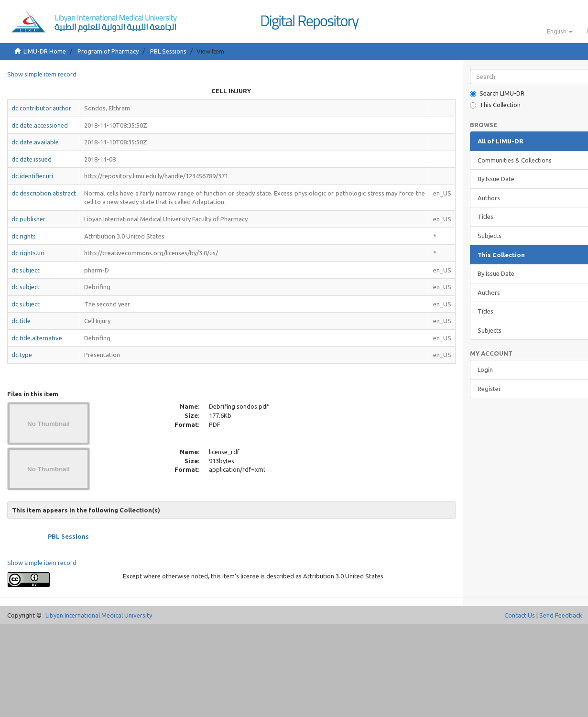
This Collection (495, 105)
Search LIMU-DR (497, 93)
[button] (560, 31)
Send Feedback (561, 615)
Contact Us (520, 615)
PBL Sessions (168, 51)
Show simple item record (42, 74)
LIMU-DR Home (45, 51)
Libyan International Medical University (99, 615)
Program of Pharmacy (108, 51)
